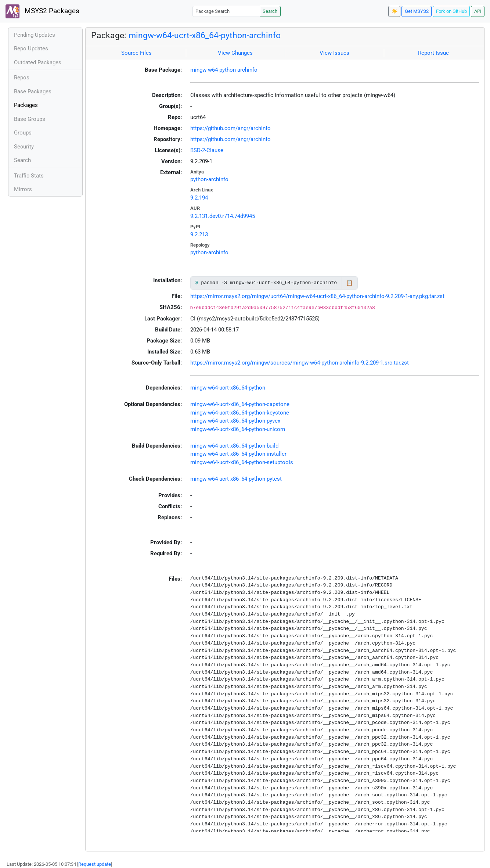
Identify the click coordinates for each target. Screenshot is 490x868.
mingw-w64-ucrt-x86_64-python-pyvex (235, 421)
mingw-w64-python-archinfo (224, 70)
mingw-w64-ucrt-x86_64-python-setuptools (242, 462)
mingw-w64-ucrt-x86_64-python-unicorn (238, 429)
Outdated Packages (38, 62)
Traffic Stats (29, 176)
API (478, 11)
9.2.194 (199, 198)
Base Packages (33, 92)
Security (24, 147)
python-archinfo (209, 179)
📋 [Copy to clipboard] (350, 283)
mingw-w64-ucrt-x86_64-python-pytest (236, 479)
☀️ (394, 11)
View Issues (334, 53)
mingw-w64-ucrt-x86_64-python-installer (238, 454)
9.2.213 (199, 234)
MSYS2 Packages (42, 11)
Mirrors (23, 189)
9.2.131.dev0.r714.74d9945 (223, 216)
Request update (95, 864)
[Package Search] (226, 11)
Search (270, 11)
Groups (23, 133)
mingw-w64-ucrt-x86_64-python (228, 388)
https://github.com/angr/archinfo (230, 128)
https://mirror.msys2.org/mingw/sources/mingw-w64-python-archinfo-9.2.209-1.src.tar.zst (300, 363)
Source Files (136, 53)
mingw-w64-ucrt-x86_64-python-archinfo (205, 35)
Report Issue (433, 53)
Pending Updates (35, 35)
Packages (26, 105)
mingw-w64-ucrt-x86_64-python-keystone (240, 413)
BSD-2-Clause (207, 150)
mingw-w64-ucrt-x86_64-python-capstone (240, 404)
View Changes (235, 53)
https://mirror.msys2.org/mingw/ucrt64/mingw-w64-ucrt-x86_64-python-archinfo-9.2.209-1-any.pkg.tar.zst (317, 296)
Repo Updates (31, 49)
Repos (22, 78)
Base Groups (30, 119)
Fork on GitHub (451, 11)
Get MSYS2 (417, 11)
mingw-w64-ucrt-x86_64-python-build (234, 446)
